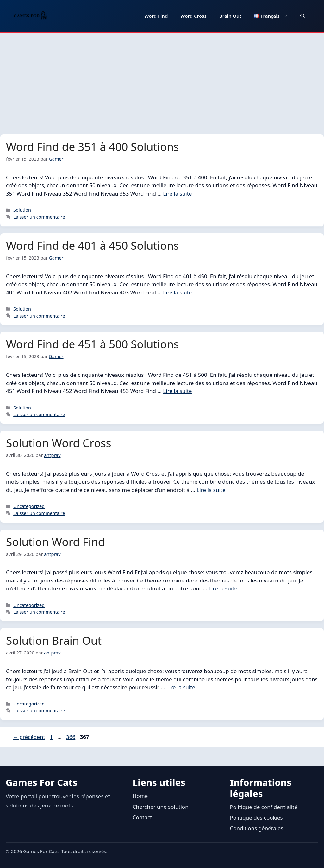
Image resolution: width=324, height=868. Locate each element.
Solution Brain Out (54, 640)
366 (71, 737)
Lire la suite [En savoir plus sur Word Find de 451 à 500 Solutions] (177, 391)
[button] (303, 16)
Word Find (156, 16)
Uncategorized (29, 506)
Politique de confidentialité (264, 807)
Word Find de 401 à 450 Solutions (93, 245)
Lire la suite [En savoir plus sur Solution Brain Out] (181, 687)
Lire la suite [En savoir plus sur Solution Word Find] (223, 588)
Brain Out (230, 16)
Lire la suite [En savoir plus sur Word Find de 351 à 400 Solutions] (177, 193)
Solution (22, 210)
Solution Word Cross (59, 443)
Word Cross (193, 16)
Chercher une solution (161, 807)
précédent (29, 737)
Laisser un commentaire (39, 217)
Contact (142, 817)
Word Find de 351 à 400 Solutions (93, 147)
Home (140, 796)
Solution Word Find (55, 542)
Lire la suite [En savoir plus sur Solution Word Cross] (211, 490)
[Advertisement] (162, 80)
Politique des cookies (256, 817)
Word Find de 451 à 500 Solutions (93, 344)
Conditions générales (256, 828)
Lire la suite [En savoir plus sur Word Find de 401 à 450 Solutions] (177, 292)
